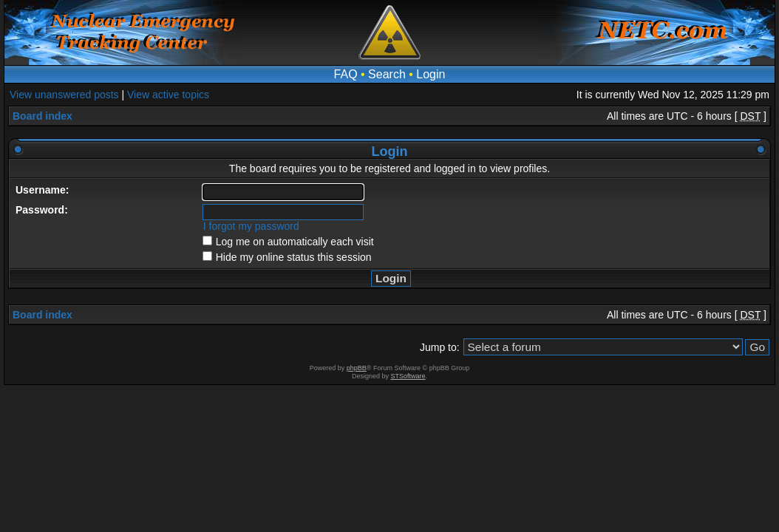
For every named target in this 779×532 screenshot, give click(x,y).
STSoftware (408, 376)
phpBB (357, 368)
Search (387, 74)
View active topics (168, 95)
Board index (42, 116)
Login (431, 74)
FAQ (346, 74)
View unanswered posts (64, 95)
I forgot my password (251, 226)
